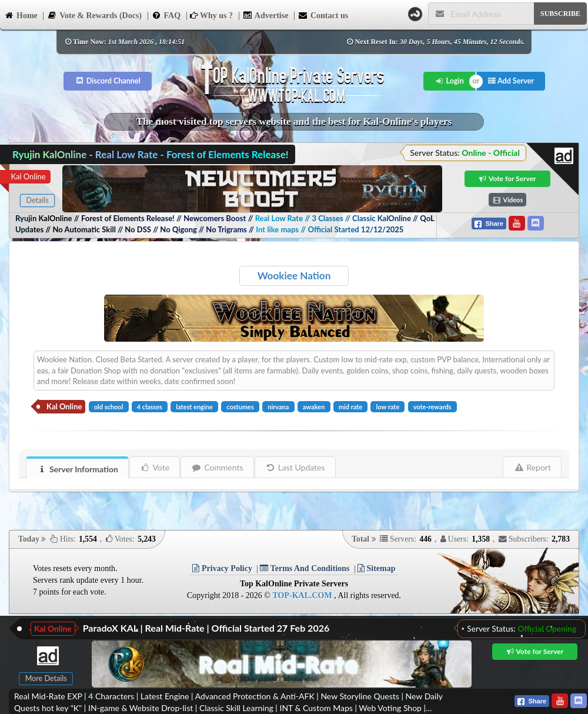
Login (450, 81)
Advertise (266, 15)
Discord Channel (108, 81)
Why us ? (211, 16)
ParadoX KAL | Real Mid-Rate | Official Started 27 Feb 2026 (206, 628)
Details (37, 200)
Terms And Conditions (305, 568)
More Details (46, 678)
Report (532, 467)
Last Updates (295, 467)
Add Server (511, 81)
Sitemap (377, 568)
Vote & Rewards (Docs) (94, 15)
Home (21, 15)
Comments (217, 467)
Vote (155, 467)
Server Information (78, 469)
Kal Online (28, 176)
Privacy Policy (222, 568)
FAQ (166, 15)
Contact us (323, 15)
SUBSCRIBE (560, 14)
